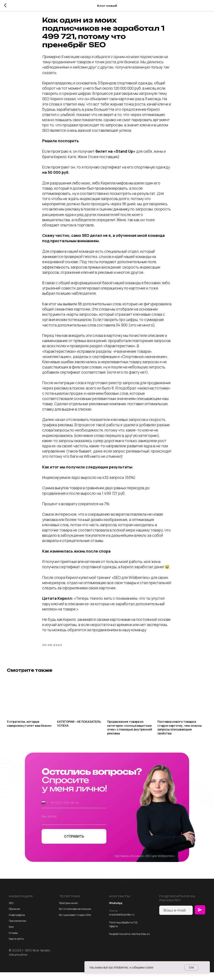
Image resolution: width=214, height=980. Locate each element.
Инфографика (17, 923)
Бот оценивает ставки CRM (75, 923)
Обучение (14, 917)
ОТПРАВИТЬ (74, 844)
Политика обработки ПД (123, 930)
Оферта (113, 934)
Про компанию (17, 929)
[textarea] (74, 826)
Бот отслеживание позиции (75, 917)
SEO (11, 911)
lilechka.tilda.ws (141, 942)
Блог (11, 935)
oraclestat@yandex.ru (122, 922)
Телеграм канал (68, 911)
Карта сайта (16, 946)
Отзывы (13, 940)
